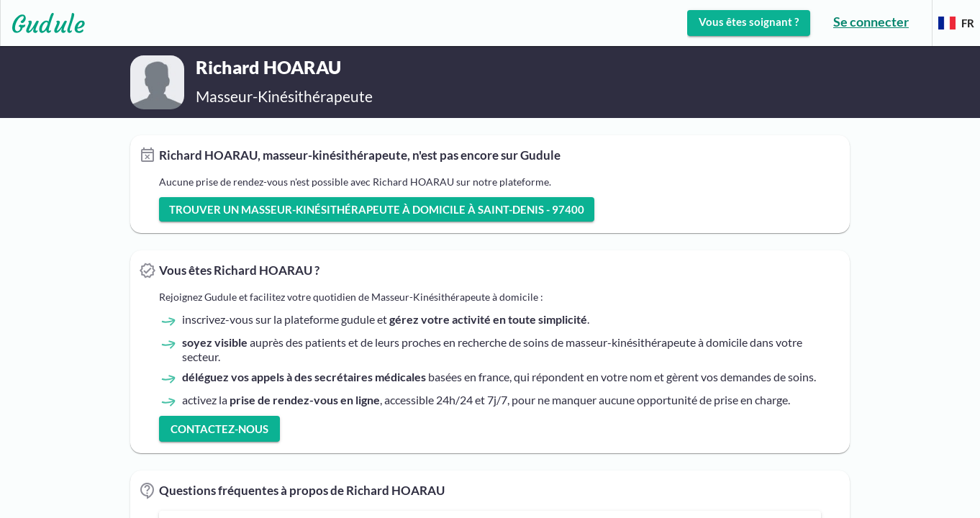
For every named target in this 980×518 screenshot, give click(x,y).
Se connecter (871, 22)
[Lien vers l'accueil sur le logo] (43, 23)
